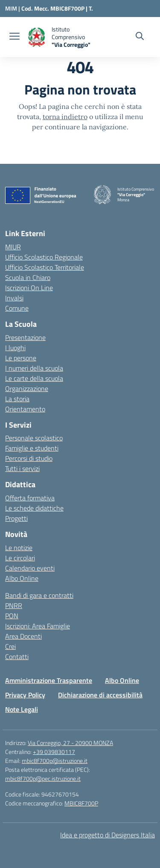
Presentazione (25, 337)
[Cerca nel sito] (140, 37)
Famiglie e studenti (32, 448)
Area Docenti (23, 636)
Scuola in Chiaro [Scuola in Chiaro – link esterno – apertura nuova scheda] (28, 277)
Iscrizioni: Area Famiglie (38, 626)
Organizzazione (27, 388)
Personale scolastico (34, 438)
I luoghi (15, 348)
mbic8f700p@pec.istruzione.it (43, 778)
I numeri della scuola (34, 368)
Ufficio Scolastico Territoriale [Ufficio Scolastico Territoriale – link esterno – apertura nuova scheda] (45, 267)
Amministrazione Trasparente (49, 680)
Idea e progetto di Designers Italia (108, 835)
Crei (10, 646)
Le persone (21, 358)
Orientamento (25, 409)
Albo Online (22, 578)
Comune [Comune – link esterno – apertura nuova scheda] (17, 308)
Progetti (16, 518)
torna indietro (65, 117)
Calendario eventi (30, 568)
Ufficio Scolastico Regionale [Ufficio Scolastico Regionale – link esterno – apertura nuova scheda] (44, 257)
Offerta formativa (30, 498)
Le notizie (19, 548)
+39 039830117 (54, 752)
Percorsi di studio (29, 458)
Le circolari (20, 558)
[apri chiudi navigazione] (15, 37)
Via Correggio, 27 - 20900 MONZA (70, 743)
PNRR (14, 605)
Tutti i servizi (22, 468)
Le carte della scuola (34, 378)
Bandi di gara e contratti (39, 595)
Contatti (17, 657)
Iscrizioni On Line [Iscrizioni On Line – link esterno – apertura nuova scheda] (29, 288)
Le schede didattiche (34, 508)
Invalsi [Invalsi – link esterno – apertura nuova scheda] (14, 298)
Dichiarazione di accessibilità (100, 695)
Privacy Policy (25, 695)
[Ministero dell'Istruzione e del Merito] (13, 8)
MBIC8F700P (81, 803)
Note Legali (22, 709)
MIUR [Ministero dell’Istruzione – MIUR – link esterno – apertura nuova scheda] (13, 247)
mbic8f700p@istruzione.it (55, 761)
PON (12, 616)
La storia (17, 399)
